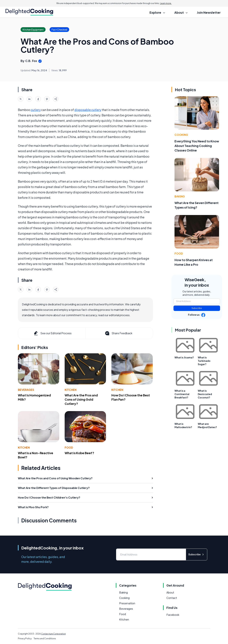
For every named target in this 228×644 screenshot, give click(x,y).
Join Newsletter (209, 12)
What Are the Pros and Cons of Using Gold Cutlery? (81, 399)
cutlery (36, 110)
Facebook (173, 615)
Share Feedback (118, 333)
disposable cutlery (88, 110)
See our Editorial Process (52, 333)
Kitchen (71, 390)
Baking (180, 196)
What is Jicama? (184, 357)
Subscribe (197, 308)
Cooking (181, 135)
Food (69, 447)
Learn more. (166, 3)
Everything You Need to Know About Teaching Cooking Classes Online (197, 146)
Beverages (26, 390)
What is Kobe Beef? (79, 453)
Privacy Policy (25, 639)
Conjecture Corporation (53, 634)
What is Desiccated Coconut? (205, 394)
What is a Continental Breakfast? (182, 394)
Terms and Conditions (45, 639)
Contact (172, 598)
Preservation (127, 603)
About (170, 592)
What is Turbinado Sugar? (204, 361)
